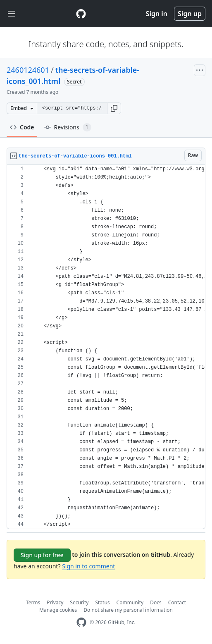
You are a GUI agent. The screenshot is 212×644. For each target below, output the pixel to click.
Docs (156, 602)
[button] (114, 108)
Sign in (157, 14)
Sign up (190, 14)
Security (79, 602)
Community (130, 602)
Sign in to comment (88, 566)
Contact (177, 602)
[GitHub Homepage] (81, 622)
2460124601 (28, 70)
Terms (33, 602)
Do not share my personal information (128, 610)
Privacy (55, 602)
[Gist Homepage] (81, 14)
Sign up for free (42, 555)
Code (22, 127)
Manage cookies (58, 610)
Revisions (68, 127)
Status (102, 602)
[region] (106, 347)
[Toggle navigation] (12, 14)
